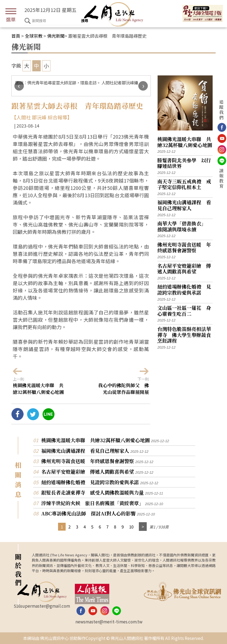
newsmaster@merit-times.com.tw (109, 621)
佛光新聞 (56, 36)
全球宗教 (34, 36)
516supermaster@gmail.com (42, 606)
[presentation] (19, 86)
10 (131, 527)
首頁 (16, 36)
